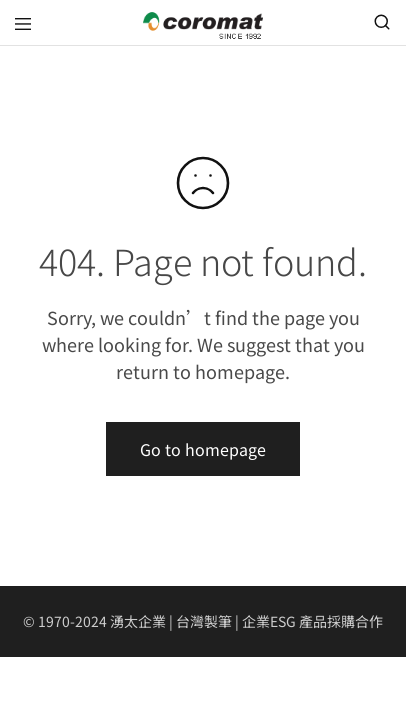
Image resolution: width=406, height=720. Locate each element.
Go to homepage (203, 449)
